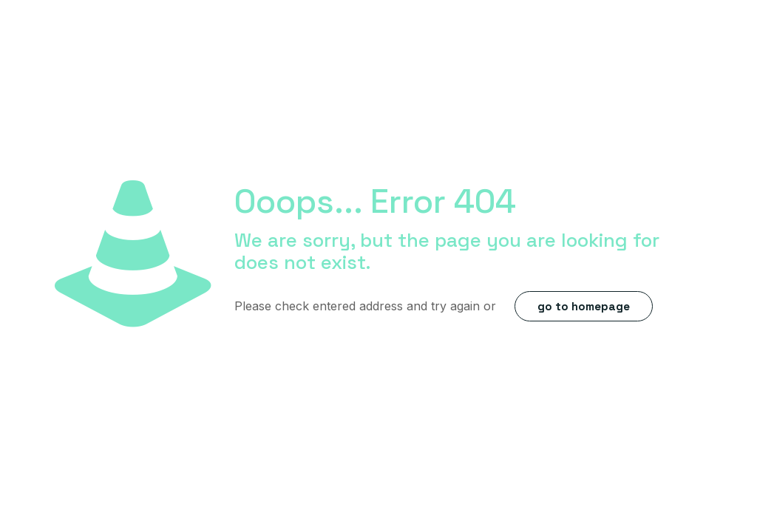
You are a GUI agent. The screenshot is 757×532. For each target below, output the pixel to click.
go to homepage (584, 306)
